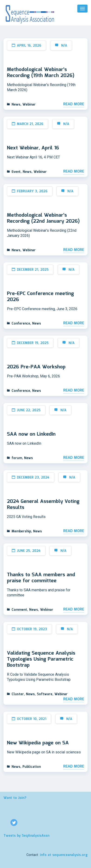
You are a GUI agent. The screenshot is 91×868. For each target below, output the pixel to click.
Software (45, 694)
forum (17, 458)
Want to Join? (15, 798)
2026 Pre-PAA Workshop (36, 367)
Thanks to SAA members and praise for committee (41, 578)
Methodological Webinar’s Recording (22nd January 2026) (43, 218)
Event (16, 172)
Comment (19, 610)
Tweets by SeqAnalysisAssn (26, 836)
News (16, 105)
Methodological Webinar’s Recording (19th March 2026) (41, 73)
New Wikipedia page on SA (38, 743)
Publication (32, 767)
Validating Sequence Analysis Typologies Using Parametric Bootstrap (41, 659)
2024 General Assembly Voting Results (43, 505)
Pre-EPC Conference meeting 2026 (40, 297)
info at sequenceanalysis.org (64, 855)
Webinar (29, 105)
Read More (74, 104)
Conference (21, 324)
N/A (64, 46)
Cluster (18, 694)
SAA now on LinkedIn (31, 434)
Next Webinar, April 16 (33, 148)
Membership (21, 531)
